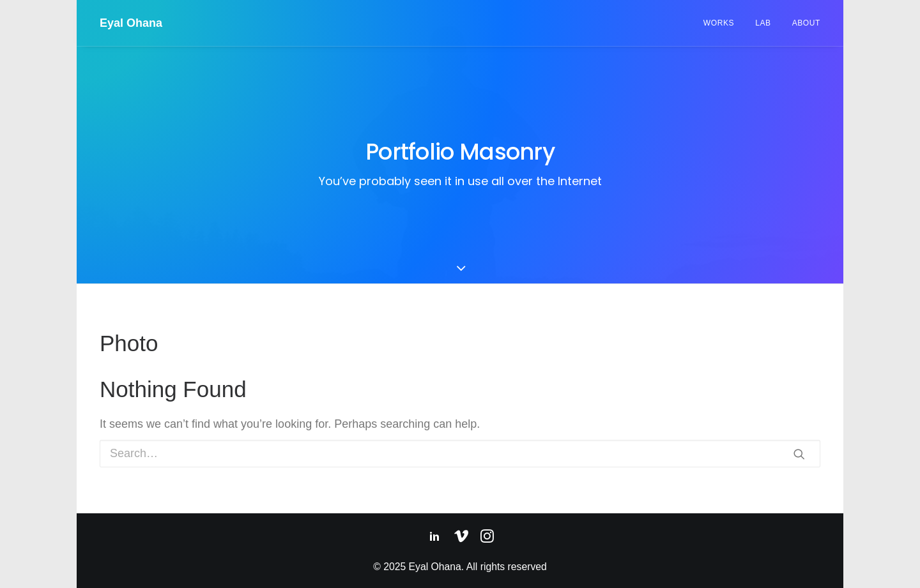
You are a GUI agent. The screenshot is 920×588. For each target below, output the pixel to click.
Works (719, 23)
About (806, 23)
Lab (763, 23)
